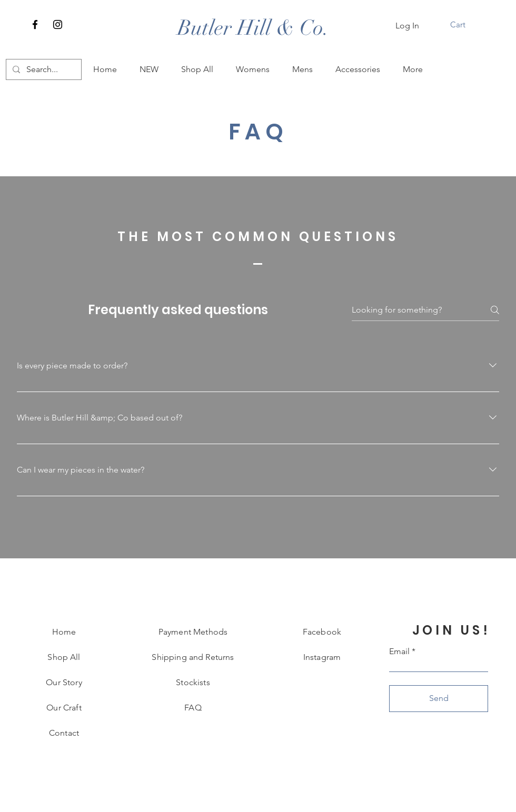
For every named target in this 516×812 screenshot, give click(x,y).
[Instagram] (58, 24)
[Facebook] (35, 24)
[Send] (439, 699)
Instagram (322, 657)
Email (399, 651)
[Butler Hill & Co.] (253, 28)
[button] (465, 25)
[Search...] (43, 69)
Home (64, 632)
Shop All (64, 657)
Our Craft (64, 708)
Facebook (322, 632)
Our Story (64, 682)
